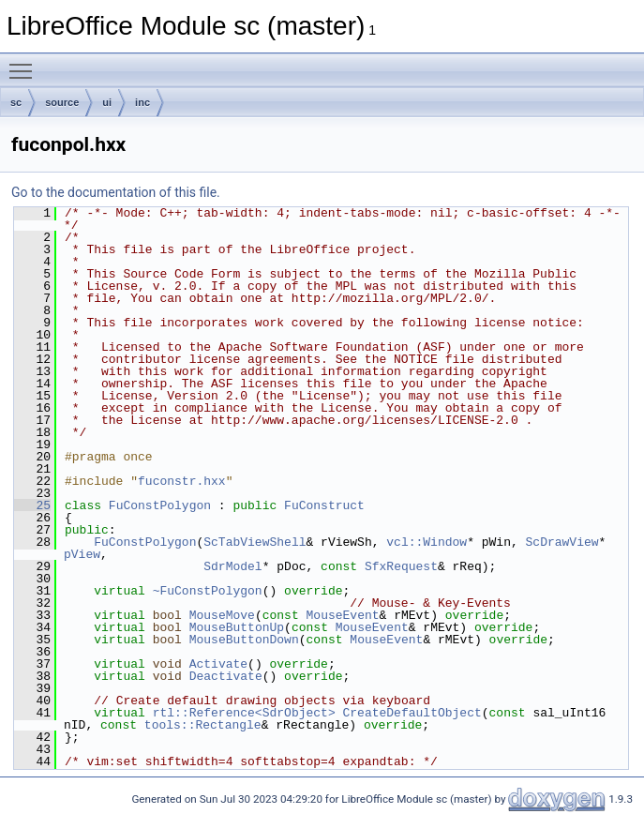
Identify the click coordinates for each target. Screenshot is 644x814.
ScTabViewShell (255, 542)
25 (32, 505)
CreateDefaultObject (412, 713)
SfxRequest (401, 566)
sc (16, 102)
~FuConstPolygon (208, 591)
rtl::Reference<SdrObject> (244, 713)
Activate (218, 664)
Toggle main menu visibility (25, 63)
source (62, 102)
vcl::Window (427, 542)
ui (107, 102)
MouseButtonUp (237, 627)
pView (82, 554)
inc (142, 102)
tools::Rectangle (203, 725)
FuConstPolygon (160, 505)
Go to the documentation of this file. (116, 192)
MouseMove (222, 615)
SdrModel (232, 566)
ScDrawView (562, 542)
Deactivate (226, 676)
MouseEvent (343, 615)
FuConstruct (324, 505)
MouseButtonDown (244, 640)
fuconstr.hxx (182, 481)
